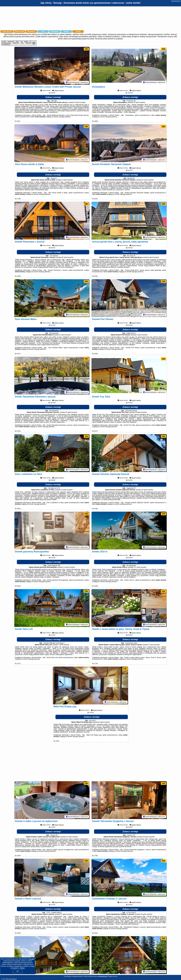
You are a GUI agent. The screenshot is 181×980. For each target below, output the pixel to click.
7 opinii (61, 645)
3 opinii (64, 180)
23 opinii (143, 914)
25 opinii (77, 102)
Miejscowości (31, 31)
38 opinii (138, 412)
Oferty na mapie (20, 31)
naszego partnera (64, 117)
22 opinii (62, 335)
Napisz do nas (113, 976)
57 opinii (151, 645)
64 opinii (101, 722)
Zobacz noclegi (53, 97)
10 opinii (64, 490)
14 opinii (66, 567)
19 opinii (144, 490)
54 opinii (69, 837)
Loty (43, 31)
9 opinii (139, 335)
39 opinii (146, 837)
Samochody (55, 31)
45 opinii (136, 102)
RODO (22, 968)
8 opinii (150, 257)
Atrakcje (66, 31)
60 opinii (65, 257)
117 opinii (137, 567)
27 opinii (63, 914)
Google (31, 959)
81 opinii (145, 180)
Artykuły (78, 31)
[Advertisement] (90, 763)
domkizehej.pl (176, 1)
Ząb (86, 49)
